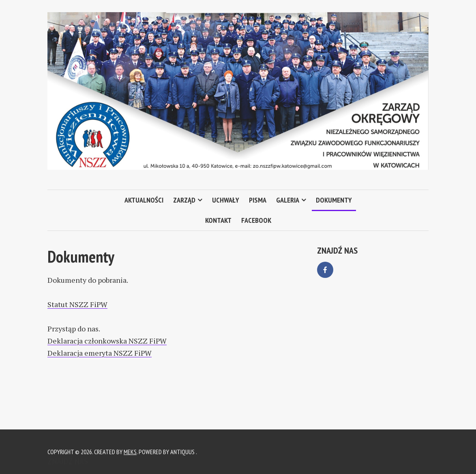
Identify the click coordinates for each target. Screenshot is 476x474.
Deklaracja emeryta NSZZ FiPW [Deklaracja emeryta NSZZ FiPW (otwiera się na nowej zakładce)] (100, 353)
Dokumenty (334, 200)
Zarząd (184, 200)
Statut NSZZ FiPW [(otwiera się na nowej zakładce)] (77, 304)
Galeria (288, 200)
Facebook (256, 220)
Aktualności (144, 200)
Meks (130, 452)
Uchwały (226, 200)
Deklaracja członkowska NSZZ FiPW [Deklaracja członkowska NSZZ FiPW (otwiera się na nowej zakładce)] (107, 341)
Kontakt (218, 220)
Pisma (258, 200)
